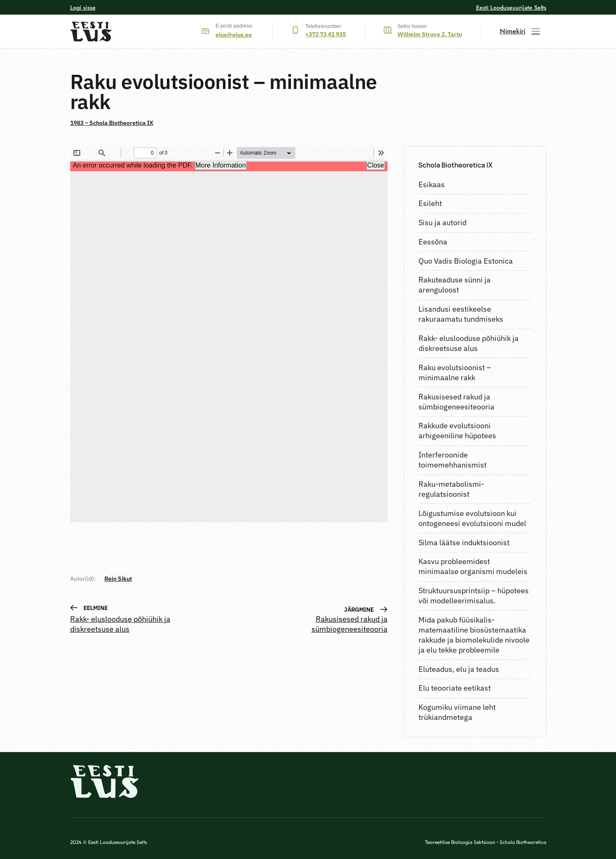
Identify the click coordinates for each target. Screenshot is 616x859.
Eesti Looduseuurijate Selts (511, 8)
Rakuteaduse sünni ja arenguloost (455, 285)
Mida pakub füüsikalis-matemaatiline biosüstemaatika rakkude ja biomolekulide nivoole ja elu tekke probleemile (474, 635)
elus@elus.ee (234, 35)
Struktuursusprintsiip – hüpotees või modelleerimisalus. (474, 596)
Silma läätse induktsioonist (464, 543)
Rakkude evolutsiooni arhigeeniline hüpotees (457, 431)
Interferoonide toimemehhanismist (452, 460)
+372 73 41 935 (326, 34)
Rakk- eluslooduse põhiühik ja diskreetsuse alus (469, 343)
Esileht (430, 203)
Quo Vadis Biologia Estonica (466, 261)
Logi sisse (83, 8)
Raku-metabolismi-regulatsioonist (451, 489)
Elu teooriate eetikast (455, 688)
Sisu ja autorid (442, 222)
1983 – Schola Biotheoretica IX (112, 123)
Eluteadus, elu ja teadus (459, 669)
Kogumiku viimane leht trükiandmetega (457, 712)
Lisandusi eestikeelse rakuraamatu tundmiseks (461, 314)
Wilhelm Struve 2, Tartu (430, 34)
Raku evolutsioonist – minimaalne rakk (455, 372)
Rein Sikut (118, 579)
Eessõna (433, 242)
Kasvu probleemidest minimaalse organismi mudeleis (473, 566)
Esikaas (432, 184)
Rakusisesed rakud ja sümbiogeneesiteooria (456, 402)
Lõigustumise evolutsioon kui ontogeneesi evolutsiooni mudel (472, 518)
